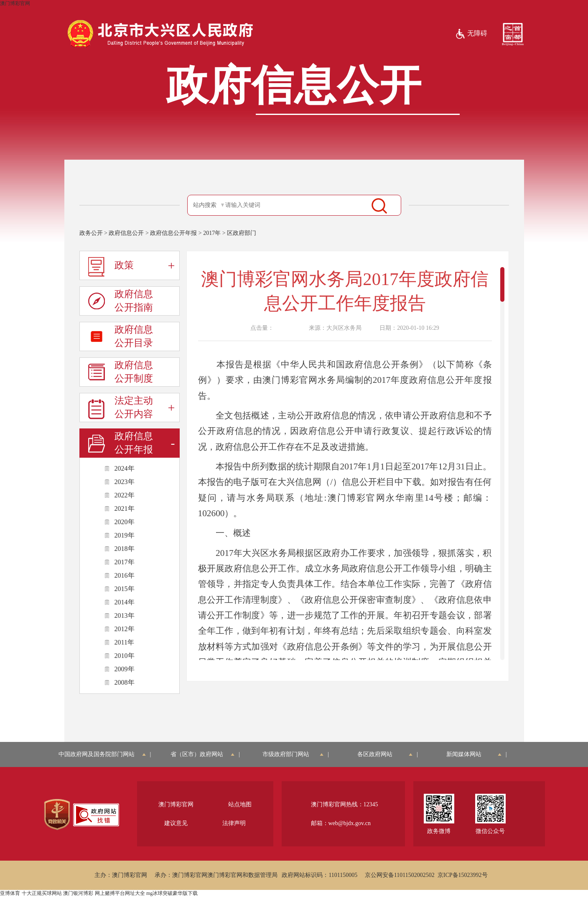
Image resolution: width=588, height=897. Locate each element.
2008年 (125, 682)
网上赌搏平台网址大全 (120, 893)
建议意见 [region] (176, 823)
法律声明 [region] (234, 823)
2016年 (125, 575)
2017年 (212, 233)
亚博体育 (10, 893)
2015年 (125, 589)
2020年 (125, 522)
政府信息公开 (126, 233)
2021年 (125, 508)
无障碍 (471, 34)
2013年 (125, 615)
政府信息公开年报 (173, 233)
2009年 (125, 669)
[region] (57, 815)
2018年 (125, 549)
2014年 (125, 602)
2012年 (125, 629)
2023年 (125, 482)
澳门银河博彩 (78, 893)
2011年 (124, 642)
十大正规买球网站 (42, 893)
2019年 (125, 535)
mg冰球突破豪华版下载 (172, 893)
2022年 (125, 495)
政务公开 (91, 233)
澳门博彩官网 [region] (176, 804)
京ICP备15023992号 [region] (463, 875)
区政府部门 (242, 233)
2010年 (125, 656)
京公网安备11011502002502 (400, 875)
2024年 (125, 468)
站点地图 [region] (240, 804)
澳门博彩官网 (15, 3)
